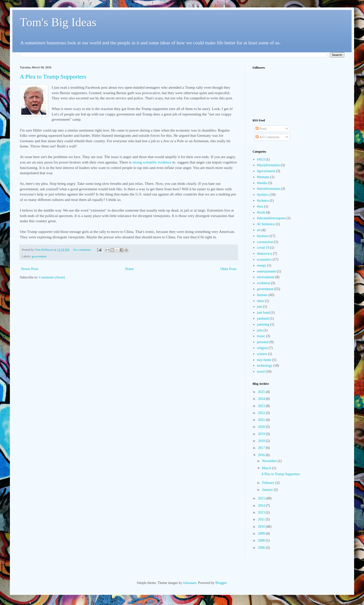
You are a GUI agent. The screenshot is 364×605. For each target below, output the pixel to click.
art (259, 230)
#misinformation (269, 189)
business (263, 236)
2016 (262, 455)
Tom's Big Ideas (58, 22)
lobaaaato (190, 583)
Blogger (221, 583)
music (261, 336)
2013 (262, 512)
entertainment (267, 271)
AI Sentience (266, 224)
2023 (262, 406)
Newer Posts (30, 269)
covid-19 (263, 248)
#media (262, 183)
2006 (262, 548)
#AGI (261, 159)
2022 (262, 413)
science (262, 354)
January (268, 490)
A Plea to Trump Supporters (53, 77)
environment (266, 277)
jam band (263, 313)
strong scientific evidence (152, 162)
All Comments (268, 137)
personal (263, 342)
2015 (262, 498)
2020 (262, 427)
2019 (262, 434)
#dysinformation (269, 165)
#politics (263, 195)
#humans (263, 177)
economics (264, 260)
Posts (261, 129)
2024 (262, 399)
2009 (262, 534)
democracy (265, 254)
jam (260, 307)
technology (265, 366)
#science (263, 201)
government (39, 256)
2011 (262, 519)
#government (266, 171)
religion (262, 348)
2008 (262, 540)
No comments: (83, 250)
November (270, 461)
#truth (261, 212)
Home (130, 269)
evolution (264, 283)
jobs (260, 330)
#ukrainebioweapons (271, 218)
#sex (260, 206)
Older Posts (228, 269)
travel (261, 371)
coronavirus (265, 242)
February (269, 483)
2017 (262, 448)
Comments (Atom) (52, 277)
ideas (261, 301)
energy (262, 265)
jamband (263, 318)
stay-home (264, 360)
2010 (262, 527)
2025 (262, 392)
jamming (263, 324)
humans (262, 295)
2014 (262, 506)
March (267, 468)
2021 (262, 420)
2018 (262, 441)
